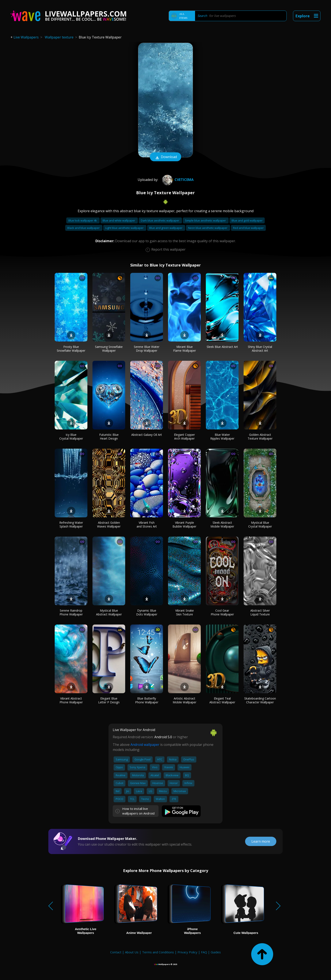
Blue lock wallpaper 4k (83, 220)
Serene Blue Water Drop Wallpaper (147, 349)
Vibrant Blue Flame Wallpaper (184, 349)
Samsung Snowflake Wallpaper (109, 349)
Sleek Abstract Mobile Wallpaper (222, 524)
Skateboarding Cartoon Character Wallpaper (260, 700)
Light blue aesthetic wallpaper (125, 228)
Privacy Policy (187, 952)
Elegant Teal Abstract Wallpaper (222, 700)
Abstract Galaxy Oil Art (147, 435)
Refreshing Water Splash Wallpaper (71, 524)
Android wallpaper (145, 745)
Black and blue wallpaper (84, 228)
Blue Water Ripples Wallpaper (222, 437)
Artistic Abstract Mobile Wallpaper (184, 700)
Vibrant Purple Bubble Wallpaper (184, 524)
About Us (132, 952)
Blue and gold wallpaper (247, 220)
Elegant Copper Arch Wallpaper (184, 437)
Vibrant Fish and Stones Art (147, 524)
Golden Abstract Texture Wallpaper (260, 437)
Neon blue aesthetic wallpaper (208, 228)
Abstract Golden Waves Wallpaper (109, 524)
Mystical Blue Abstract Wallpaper (109, 612)
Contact (116, 952)
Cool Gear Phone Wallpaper (222, 612)
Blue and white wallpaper (119, 220)
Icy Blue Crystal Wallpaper (71, 437)
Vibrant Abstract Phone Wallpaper (71, 700)
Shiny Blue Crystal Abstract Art (260, 349)
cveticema (177, 180)
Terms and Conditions (158, 952)
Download (165, 157)
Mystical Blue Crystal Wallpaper (260, 524)
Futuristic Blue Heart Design (109, 437)
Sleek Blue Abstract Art (222, 347)
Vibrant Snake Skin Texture (184, 612)
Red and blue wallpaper (248, 228)
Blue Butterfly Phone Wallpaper (147, 700)
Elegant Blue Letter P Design (109, 700)
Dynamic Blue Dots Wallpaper (147, 612)
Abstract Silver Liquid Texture (260, 612)
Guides (216, 952)
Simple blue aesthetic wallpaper (206, 220)
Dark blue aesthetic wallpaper (160, 220)
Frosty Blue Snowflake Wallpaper (71, 349)
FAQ (204, 952)
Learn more (261, 841)
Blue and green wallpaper (166, 228)
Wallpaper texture (59, 37)
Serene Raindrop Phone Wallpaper (71, 612)
